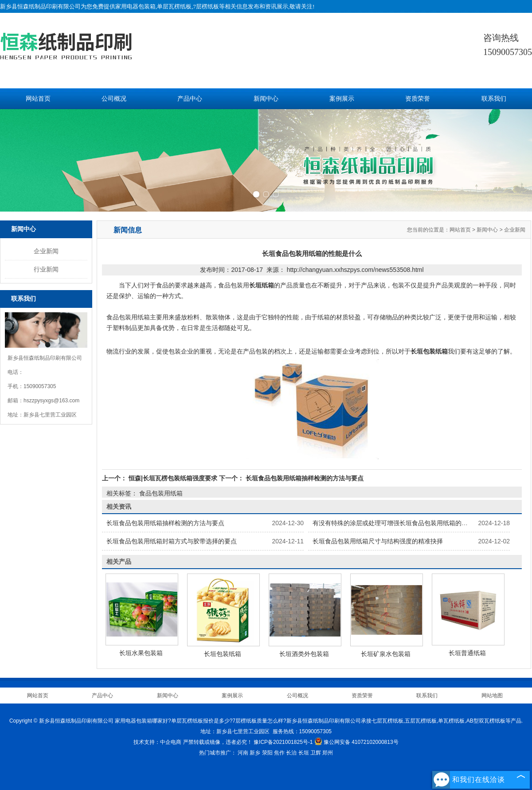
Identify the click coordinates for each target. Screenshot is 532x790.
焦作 (279, 753)
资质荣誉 (418, 99)
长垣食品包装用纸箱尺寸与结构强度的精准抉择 (378, 541)
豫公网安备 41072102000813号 (356, 742)
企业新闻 (46, 251)
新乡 (255, 753)
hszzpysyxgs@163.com (51, 401)
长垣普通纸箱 (467, 653)
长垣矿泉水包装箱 (386, 654)
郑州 (328, 753)
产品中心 (190, 99)
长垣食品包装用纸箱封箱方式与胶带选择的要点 (172, 541)
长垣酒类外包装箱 (304, 654)
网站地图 (492, 696)
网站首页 (38, 99)
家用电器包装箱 (135, 6)
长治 (291, 753)
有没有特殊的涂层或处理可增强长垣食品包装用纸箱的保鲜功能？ (403, 523)
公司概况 (114, 99)
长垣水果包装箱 (141, 653)
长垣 (304, 753)
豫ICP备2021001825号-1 (283, 742)
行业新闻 (46, 269)
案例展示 (342, 99)
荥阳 (267, 753)
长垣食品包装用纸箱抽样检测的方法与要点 (304, 478)
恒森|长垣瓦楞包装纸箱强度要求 (173, 478)
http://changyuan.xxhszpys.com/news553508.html (355, 270)
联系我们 (494, 99)
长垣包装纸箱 (223, 654)
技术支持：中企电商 (157, 742)
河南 (243, 753)
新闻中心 (266, 99)
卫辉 (316, 753)
